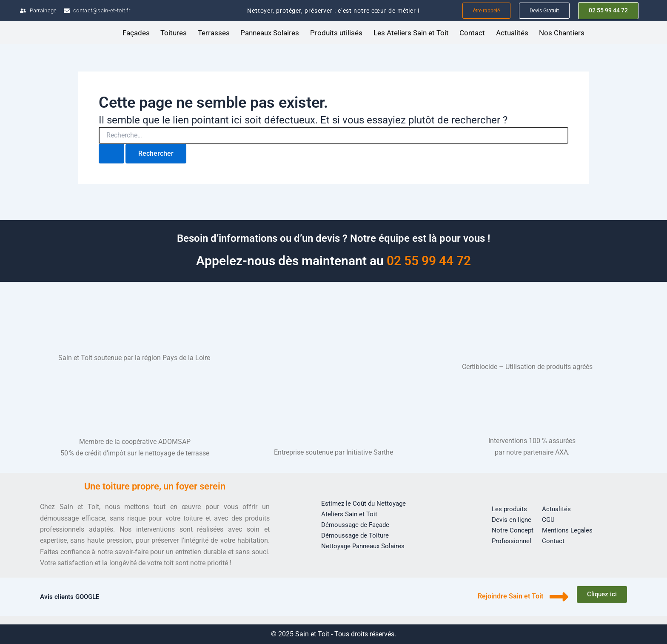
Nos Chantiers (562, 33)
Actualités (512, 33)
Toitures (174, 33)
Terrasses (214, 33)
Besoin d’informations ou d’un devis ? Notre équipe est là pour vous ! (333, 238)
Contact (472, 33)
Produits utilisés (336, 33)
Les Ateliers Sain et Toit (411, 33)
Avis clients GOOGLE (71, 597)
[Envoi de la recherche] (111, 154)
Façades (136, 33)
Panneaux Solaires (270, 33)
